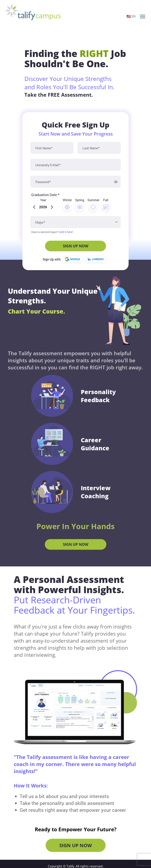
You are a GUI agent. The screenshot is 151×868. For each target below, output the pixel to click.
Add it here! (66, 232)
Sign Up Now (76, 544)
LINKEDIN (95, 259)
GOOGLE (72, 259)
